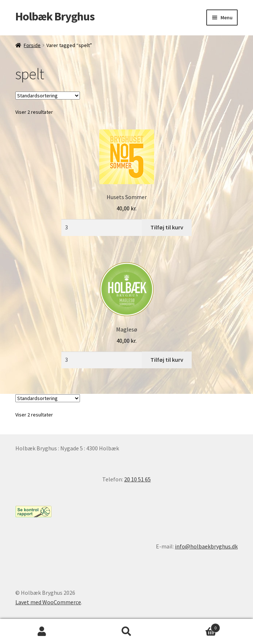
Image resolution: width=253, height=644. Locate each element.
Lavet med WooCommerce (48, 602)
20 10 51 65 (137, 479)
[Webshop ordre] (48, 96)
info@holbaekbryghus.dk (206, 546)
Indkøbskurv (194, 626)
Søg (126, 632)
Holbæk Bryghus (55, 16)
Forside (32, 45)
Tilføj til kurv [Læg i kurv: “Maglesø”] (167, 360)
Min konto (42, 632)
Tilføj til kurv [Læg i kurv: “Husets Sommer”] (167, 227)
